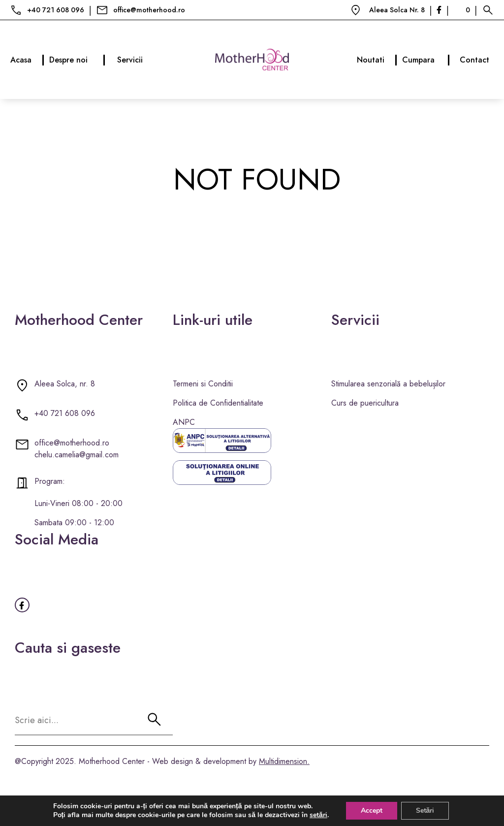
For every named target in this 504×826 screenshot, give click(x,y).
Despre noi (77, 60)
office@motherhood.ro (149, 10)
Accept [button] (372, 810)
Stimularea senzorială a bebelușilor (388, 384)
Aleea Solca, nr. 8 (65, 384)
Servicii (130, 60)
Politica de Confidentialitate (218, 403)
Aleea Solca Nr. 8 (397, 10)
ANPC (184, 422)
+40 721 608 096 (56, 10)
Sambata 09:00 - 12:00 (74, 523)
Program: (50, 481)
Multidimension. (284, 761)
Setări (425, 810)
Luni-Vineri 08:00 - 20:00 (79, 503)
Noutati (377, 60)
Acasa (27, 60)
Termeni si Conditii (203, 384)
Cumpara (426, 60)
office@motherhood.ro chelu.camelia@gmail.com (77, 449)
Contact (474, 60)
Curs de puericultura (365, 403)
